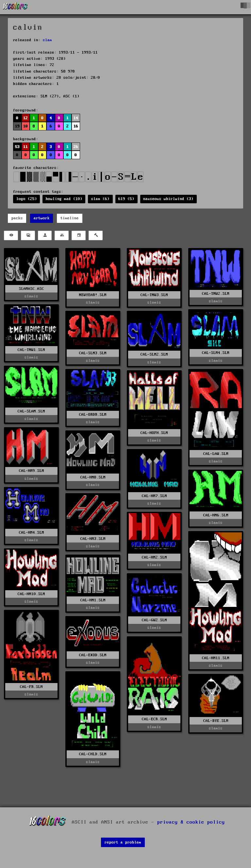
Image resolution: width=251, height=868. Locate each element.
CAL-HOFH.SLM (154, 433)
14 (76, 118)
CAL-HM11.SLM (216, 658)
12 (25, 118)
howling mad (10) (64, 199)
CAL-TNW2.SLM (216, 294)
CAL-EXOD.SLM (93, 655)
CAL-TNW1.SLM (31, 350)
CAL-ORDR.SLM (93, 415)
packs (17, 218)
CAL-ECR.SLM (154, 719)
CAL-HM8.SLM (93, 477)
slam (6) (100, 199)
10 (25, 126)
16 (76, 126)
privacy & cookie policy (191, 822)
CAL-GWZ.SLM (154, 620)
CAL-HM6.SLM (216, 515)
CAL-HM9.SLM (32, 471)
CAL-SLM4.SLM (216, 353)
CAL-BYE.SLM (216, 721)
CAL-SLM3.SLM (93, 353)
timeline (70, 218)
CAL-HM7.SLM (154, 496)
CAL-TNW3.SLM (154, 295)
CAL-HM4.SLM (32, 533)
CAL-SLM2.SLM (154, 354)
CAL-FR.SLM (31, 687)
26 (76, 147)
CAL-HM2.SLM (154, 557)
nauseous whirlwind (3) (168, 199)
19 (17, 126)
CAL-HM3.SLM (93, 539)
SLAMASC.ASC (32, 289)
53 (17, 147)
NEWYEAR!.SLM (93, 295)
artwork (42, 218)
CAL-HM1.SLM (93, 600)
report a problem (123, 842)
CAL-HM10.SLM (31, 594)
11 (25, 147)
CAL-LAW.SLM (216, 454)
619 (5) (126, 199)
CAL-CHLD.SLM (93, 754)
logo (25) (27, 199)
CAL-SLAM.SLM (31, 411)
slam (47, 40)
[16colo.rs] (15, 7)
